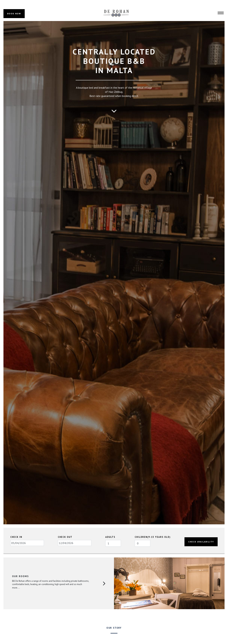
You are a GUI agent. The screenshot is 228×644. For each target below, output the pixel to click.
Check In (16, 537)
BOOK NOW (14, 14)
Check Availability (201, 542)
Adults (110, 537)
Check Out (65, 537)
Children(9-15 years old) (153, 537)
